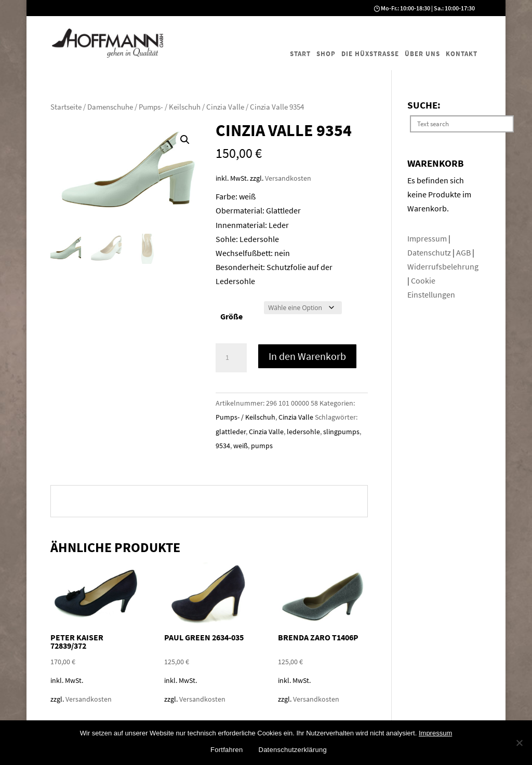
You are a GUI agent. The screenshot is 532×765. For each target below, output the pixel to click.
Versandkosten (288, 178)
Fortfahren (227, 750)
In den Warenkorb (307, 356)
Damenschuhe (110, 107)
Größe (231, 316)
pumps (262, 446)
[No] (519, 743)
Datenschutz (430, 252)
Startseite (66, 107)
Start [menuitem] (300, 54)
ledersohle (303, 432)
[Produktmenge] (231, 358)
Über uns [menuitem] (422, 54)
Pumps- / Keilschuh (170, 107)
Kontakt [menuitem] (462, 54)
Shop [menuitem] (326, 54)
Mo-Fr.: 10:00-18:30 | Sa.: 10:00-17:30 (428, 8)
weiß (241, 446)
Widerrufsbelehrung (443, 266)
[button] (185, 140)
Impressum (428, 238)
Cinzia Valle (225, 107)
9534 (223, 446)
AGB (464, 252)
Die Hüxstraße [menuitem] (370, 54)
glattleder (231, 432)
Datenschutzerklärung (293, 750)
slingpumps (341, 432)
